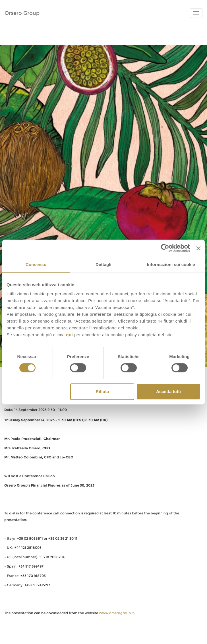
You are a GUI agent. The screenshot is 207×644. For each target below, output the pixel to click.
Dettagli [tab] (103, 264)
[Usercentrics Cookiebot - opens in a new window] (165, 248)
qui (69, 335)
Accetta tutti (168, 391)
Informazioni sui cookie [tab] (171, 264)
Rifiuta (103, 391)
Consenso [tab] (36, 264)
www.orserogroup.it (116, 613)
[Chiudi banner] (198, 248)
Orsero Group (22, 13)
